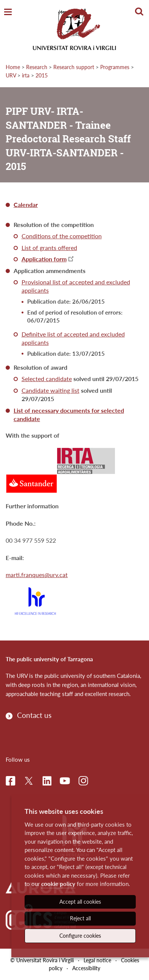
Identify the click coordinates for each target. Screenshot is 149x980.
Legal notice (97, 960)
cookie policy (58, 884)
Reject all (80, 918)
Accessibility (86, 968)
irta (26, 75)
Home (13, 67)
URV (11, 75)
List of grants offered (49, 248)
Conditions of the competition (62, 236)
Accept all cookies (80, 902)
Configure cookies (80, 936)
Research (37, 67)
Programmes (115, 67)
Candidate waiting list (50, 390)
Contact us (34, 715)
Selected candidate (47, 379)
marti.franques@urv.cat (37, 575)
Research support (74, 67)
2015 (42, 75)
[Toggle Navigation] (8, 12)
